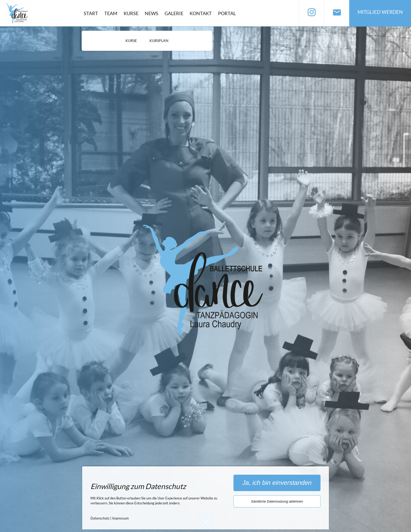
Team (111, 13)
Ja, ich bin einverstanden (277, 483)
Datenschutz (100, 518)
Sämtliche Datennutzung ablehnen (277, 501)
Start (91, 13)
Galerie (174, 13)
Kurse (131, 13)
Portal (227, 13)
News (152, 13)
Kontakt (201, 13)
